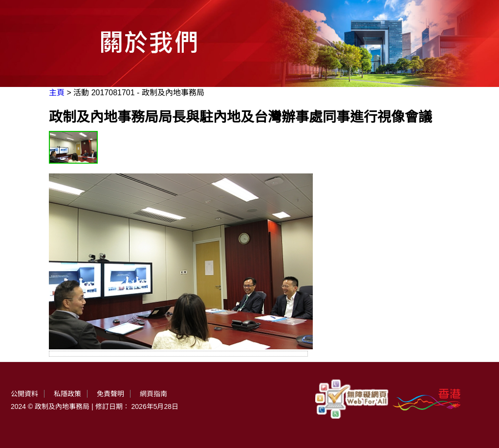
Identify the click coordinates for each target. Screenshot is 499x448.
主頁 (57, 93)
